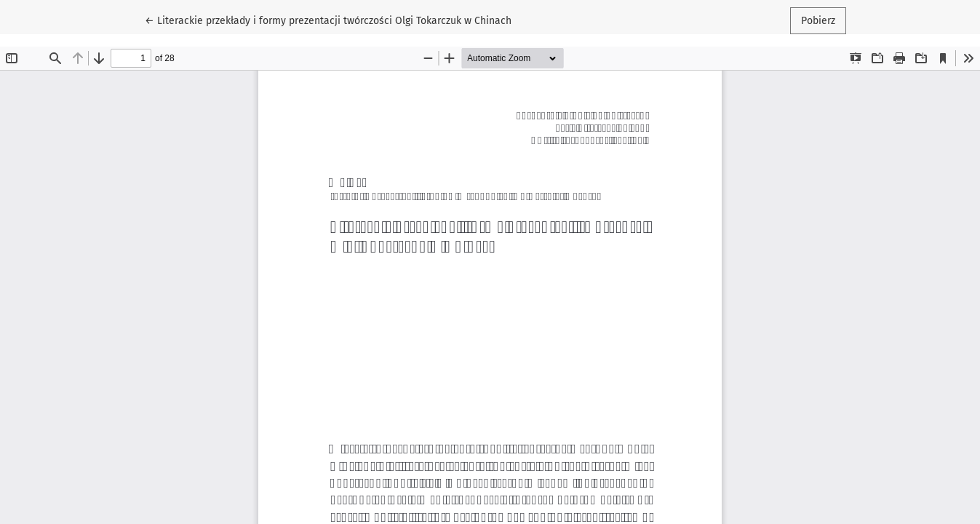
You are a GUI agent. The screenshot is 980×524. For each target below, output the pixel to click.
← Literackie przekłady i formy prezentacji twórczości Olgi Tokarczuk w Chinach (328, 20)
